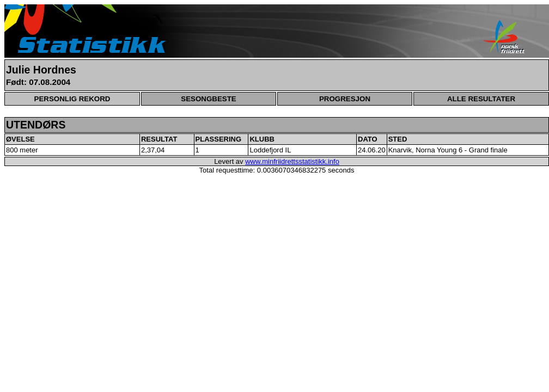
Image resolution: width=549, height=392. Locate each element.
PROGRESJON (345, 99)
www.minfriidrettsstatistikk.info (292, 161)
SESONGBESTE (208, 99)
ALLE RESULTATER (481, 99)
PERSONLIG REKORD (72, 99)
